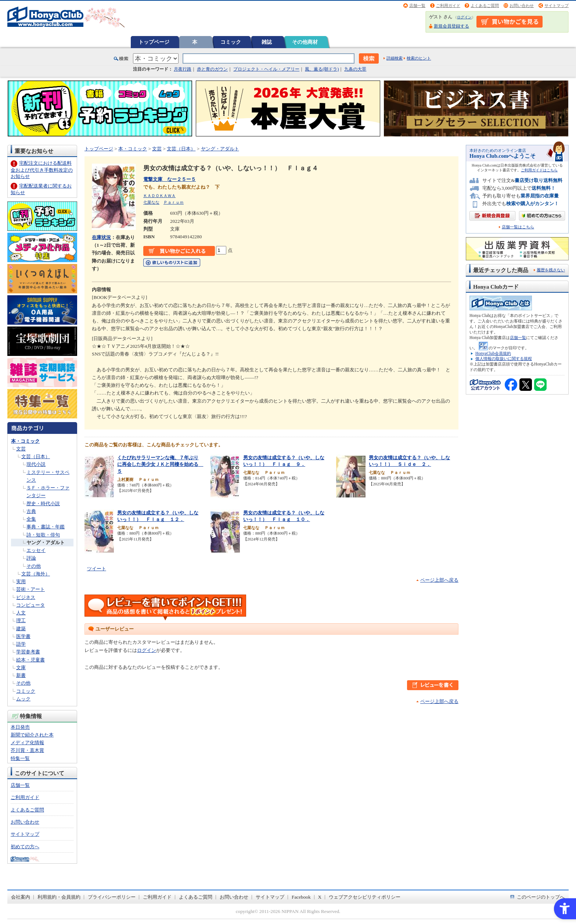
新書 (21, 675)
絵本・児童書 (30, 660)
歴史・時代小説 (43, 504)
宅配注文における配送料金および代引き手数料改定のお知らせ (42, 170)
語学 (21, 644)
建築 (21, 629)
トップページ (154, 42)
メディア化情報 (27, 743)
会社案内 (21, 897)
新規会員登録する (451, 26)
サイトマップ (557, 6)
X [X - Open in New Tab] (320, 897)
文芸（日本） (36, 456)
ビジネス (26, 597)
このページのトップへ (541, 897)
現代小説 (36, 464)
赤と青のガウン (212, 69)
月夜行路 (183, 69)
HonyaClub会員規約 (493, 353)
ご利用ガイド (448, 6)
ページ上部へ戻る (439, 580)
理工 (21, 620)
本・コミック (25, 441)
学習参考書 (28, 652)
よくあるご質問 (485, 6)
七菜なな (151, 202)
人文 (21, 613)
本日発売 (20, 727)
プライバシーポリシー (112, 897)
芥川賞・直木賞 (27, 750)
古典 (31, 511)
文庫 (21, 668)
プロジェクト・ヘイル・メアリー (266, 69)
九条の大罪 (355, 69)
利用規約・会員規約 (59, 897)
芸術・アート (30, 589)
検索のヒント (419, 58)
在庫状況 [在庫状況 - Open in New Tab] (101, 237)
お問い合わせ (522, 6)
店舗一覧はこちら (518, 227)
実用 (21, 581)
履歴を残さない (551, 270)
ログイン (464, 17)
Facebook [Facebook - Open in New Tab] (301, 897)
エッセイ (36, 550)
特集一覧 (20, 758)
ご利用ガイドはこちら (539, 170)
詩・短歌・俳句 (43, 535)
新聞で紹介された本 (32, 735)
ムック (23, 699)
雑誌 (267, 42)
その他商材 (305, 42)
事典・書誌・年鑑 (46, 527)
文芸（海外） (36, 574)
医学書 (23, 636)
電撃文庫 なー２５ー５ (170, 179)
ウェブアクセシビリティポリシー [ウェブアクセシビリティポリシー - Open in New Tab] (365, 897)
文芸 (21, 449)
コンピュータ (30, 605)
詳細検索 (395, 58)
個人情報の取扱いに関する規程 (504, 358)
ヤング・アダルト (46, 543)
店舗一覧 (417, 6)
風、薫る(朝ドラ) (322, 69)
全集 (31, 519)
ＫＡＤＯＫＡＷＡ (159, 196)
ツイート (97, 569)
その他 (34, 566)
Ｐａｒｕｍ (174, 202)
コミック (231, 42)
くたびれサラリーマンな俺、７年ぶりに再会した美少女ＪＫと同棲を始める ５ (160, 464)
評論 (31, 558)
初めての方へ (25, 847)
